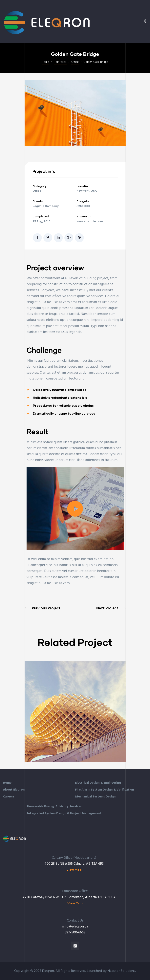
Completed (41, 216)
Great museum (43, 609)
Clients (38, 201)
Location (83, 186)
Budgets (83, 201)
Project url (84, 216)
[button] (75, 509)
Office (37, 191)
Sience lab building (111, 609)
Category (39, 186)
